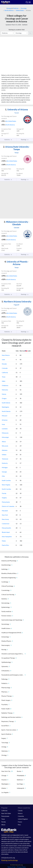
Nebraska (5, 390)
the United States (11, 121)
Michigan (5, 467)
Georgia (4, 472)
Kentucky (5, 463)
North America (9, 10)
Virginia (4, 498)
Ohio (3, 476)
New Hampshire (7, 537)
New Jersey (5, 519)
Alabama (5, 450)
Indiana (4, 454)
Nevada (4, 364)
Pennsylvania (6, 502)
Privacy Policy (21, 867)
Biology (9, 8)
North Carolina (6, 489)
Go (30, 33)
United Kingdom (23, 819)
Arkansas (5, 420)
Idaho (4, 381)
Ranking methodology (10, 860)
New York (5, 515)
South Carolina (6, 480)
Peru (19, 825)
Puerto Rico (5, 545)
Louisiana (5, 429)
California (5, 372)
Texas (4, 377)
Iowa (3, 424)
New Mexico (6, 355)
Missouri (5, 416)
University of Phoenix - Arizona (17, 263)
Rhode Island (6, 532)
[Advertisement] (16, 56)
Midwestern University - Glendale (16, 223)
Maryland (5, 511)
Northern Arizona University (16, 302)
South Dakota (6, 403)
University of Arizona (16, 109)
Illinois (4, 442)
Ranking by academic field (17, 30)
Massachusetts (6, 528)
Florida (4, 493)
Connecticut (6, 524)
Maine (4, 541)
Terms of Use (11, 867)
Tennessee (5, 459)
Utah (3, 360)
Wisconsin (5, 446)
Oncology (24, 8)
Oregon (4, 398)
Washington (5, 407)
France (20, 822)
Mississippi (5, 437)
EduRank (25, 25)
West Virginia (6, 485)
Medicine (16, 8)
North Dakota (6, 411)
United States (20, 10)
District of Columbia (8, 506)
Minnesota (5, 433)
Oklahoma (5, 385)
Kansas (4, 394)
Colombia (21, 816)
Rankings (25, 140)
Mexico (20, 813)
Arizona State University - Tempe (17, 148)
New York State (6, 813)
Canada (20, 811)
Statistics (8, 140)
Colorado (5, 368)
